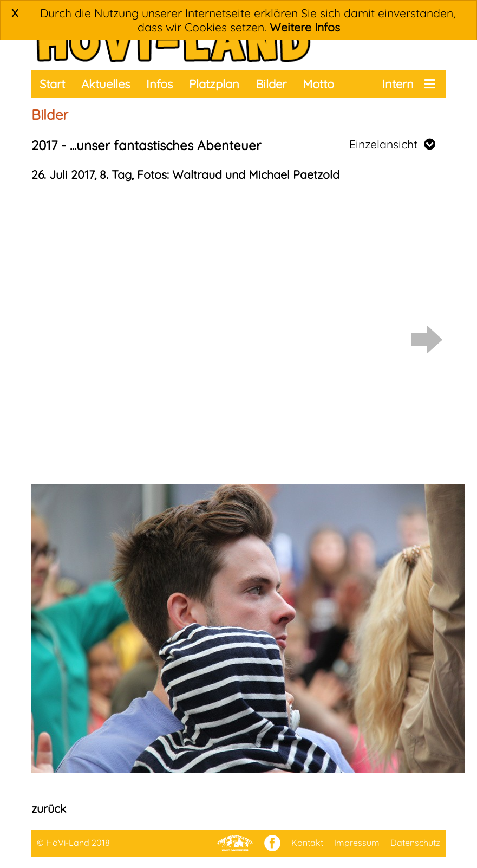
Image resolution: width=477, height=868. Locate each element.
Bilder (271, 84)
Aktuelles (106, 84)
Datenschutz (415, 843)
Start (52, 84)
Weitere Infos (305, 27)
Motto (318, 84)
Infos (159, 84)
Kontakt (307, 843)
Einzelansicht (392, 144)
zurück (49, 808)
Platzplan (214, 84)
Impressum (357, 843)
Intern (398, 84)
